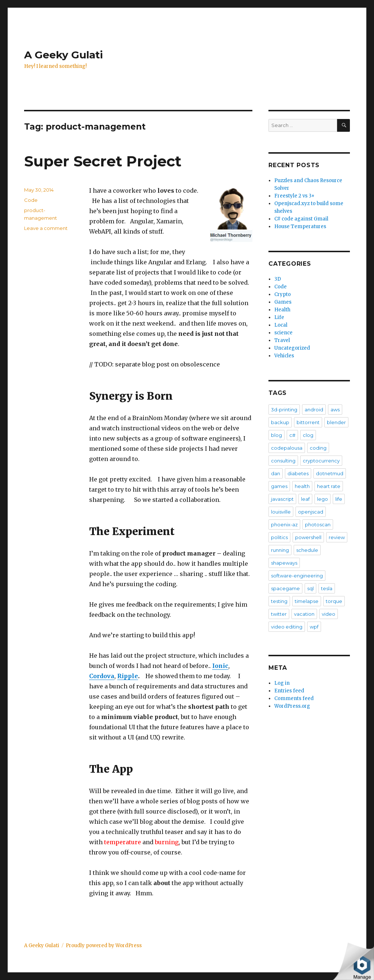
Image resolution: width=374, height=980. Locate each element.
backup (280, 422)
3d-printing (284, 410)
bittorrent (308, 422)
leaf (305, 499)
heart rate (329, 486)
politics (279, 537)
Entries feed (289, 691)
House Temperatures (300, 226)
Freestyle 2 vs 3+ (294, 196)
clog (308, 435)
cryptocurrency (321, 461)
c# (292, 435)
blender (336, 422)
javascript (282, 499)
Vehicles (284, 356)
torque (334, 601)
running (280, 550)
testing (279, 601)
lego (323, 499)
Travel (282, 340)
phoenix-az (284, 524)
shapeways (284, 563)
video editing (287, 627)
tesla (327, 588)
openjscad (311, 512)
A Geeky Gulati (64, 55)
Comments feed (294, 698)
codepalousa (287, 448)
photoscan (318, 524)
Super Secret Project (103, 161)
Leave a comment (46, 228)
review (337, 537)
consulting (283, 461)
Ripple (128, 676)
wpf (314, 627)
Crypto (283, 294)
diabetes (298, 473)
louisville (281, 512)
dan (276, 473)
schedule (307, 550)
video (329, 614)
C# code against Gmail (301, 219)
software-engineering (297, 576)
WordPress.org (292, 706)
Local (281, 325)
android (314, 410)
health (302, 486)
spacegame (285, 588)
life (339, 499)
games (279, 486)
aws (335, 410)
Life (279, 317)
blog (276, 435)
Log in (282, 683)
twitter (279, 614)
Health (282, 310)
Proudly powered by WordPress (104, 946)
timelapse (307, 601)
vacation (304, 614)
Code (31, 200)
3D (278, 279)
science (283, 333)
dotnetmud (330, 473)
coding (318, 448)
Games (283, 302)
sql (310, 588)
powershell (308, 537)
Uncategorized (292, 348)
